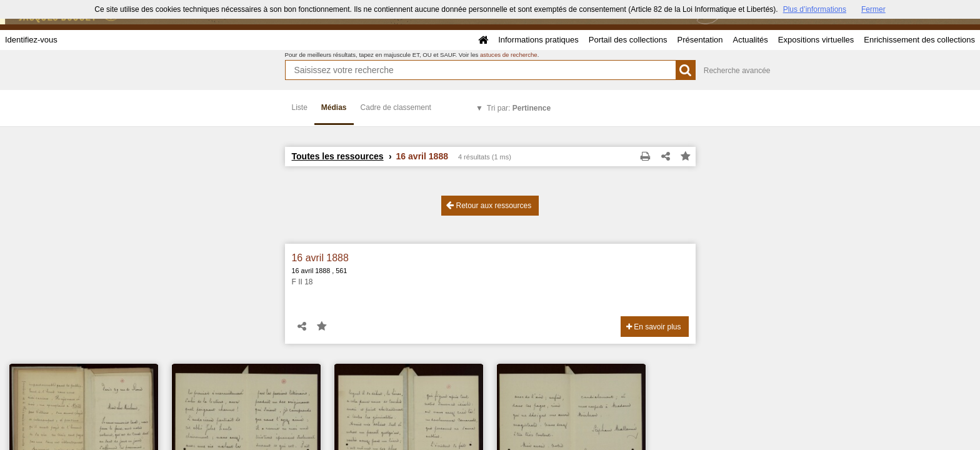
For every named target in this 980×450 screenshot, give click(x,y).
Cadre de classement (396, 107)
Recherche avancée (737, 71)
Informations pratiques (538, 40)
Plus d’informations (815, 9)
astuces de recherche (509, 55)
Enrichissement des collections (919, 40)
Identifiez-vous (31, 40)
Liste (300, 107)
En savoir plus (654, 327)
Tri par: (519, 108)
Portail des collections (628, 40)
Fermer (873, 9)
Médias (334, 107)
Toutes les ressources (338, 156)
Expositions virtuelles (816, 40)
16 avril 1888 (320, 258)
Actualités (750, 40)
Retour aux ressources (489, 205)
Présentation (700, 40)
